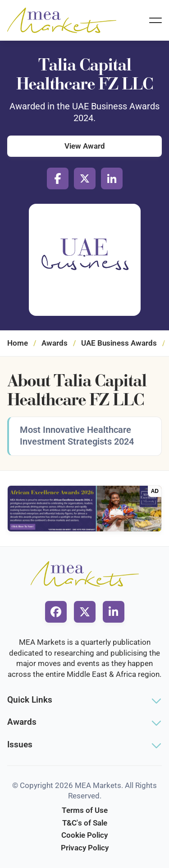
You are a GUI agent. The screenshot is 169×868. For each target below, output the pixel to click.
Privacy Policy (85, 848)
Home (18, 343)
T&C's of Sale (85, 823)
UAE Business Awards (119, 343)
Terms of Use (85, 810)
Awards (55, 343)
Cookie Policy (84, 835)
